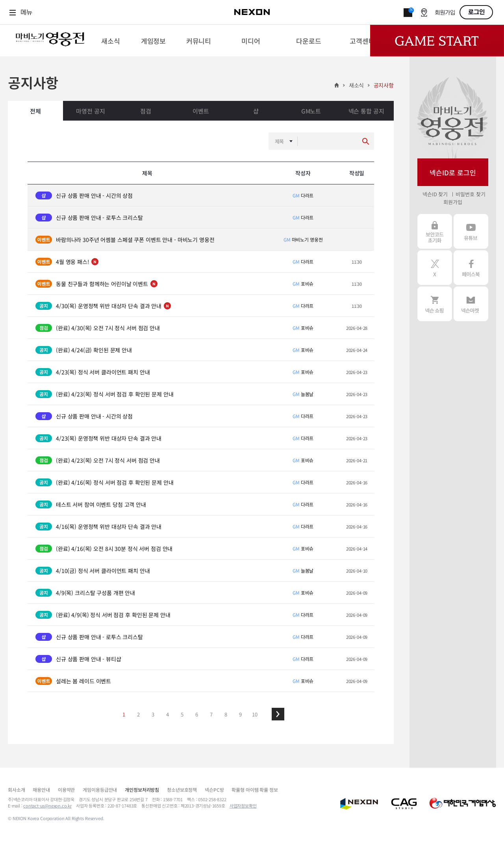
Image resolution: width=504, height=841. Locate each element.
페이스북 (471, 268)
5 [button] (182, 714)
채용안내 (41, 790)
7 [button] (211, 714)
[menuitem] (110, 41)
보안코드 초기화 (435, 231)
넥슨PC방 (214, 790)
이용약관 (66, 790)
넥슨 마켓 (471, 304)
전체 (35, 111)
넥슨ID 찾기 (435, 194)
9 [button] (240, 714)
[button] (278, 714)
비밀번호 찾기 (470, 194)
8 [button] (226, 714)
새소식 (357, 85)
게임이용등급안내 (100, 790)
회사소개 (16, 790)
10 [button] (255, 714)
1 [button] (124, 714)
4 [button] (168, 714)
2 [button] (138, 714)
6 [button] (197, 714)
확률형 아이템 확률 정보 (255, 790)
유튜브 (471, 231)
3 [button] (153, 714)
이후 (278, 714)
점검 (146, 111)
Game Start (437, 41)
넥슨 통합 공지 (366, 111)
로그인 (476, 12)
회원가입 (445, 13)
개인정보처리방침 (142, 790)
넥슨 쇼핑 (435, 304)
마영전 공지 (90, 111)
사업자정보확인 (243, 806)
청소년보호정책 (182, 790)
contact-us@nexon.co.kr (47, 806)
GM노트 (311, 111)
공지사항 (384, 85)
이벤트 (201, 111)
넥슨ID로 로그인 (453, 172)
